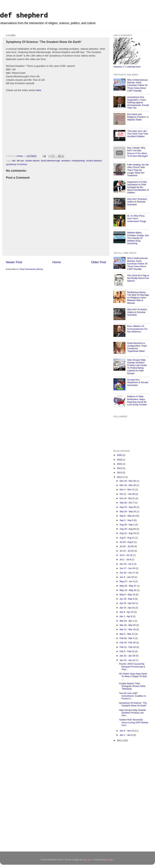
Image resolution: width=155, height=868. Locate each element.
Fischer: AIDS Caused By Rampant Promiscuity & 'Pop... (132, 666)
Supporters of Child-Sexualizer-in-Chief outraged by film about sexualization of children (138, 187)
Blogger (110, 860)
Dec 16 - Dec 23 (128, 485)
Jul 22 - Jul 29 (127, 546)
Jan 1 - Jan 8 (126, 735)
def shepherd (24, 16)
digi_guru (88, 860)
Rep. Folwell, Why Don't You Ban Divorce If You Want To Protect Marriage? (137, 152)
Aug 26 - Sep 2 (127, 525)
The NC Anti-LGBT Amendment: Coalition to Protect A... (133, 696)
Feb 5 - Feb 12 (127, 651)
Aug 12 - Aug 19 (128, 533)
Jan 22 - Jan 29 (128, 656)
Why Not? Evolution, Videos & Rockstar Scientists (137, 202)
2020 (120, 455)
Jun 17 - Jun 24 (128, 568)
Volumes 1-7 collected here (127, 67)
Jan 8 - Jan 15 (127, 731)
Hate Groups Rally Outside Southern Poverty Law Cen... (132, 713)
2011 (120, 740)
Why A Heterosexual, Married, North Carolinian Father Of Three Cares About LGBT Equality (137, 85)
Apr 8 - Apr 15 (127, 612)
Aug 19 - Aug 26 (128, 529)
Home (57, 262)
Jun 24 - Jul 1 (127, 564)
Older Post (99, 262)
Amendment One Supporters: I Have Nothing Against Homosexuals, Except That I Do (138, 103)
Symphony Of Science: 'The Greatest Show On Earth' (133, 704)
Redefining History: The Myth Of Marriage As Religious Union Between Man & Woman (138, 298)
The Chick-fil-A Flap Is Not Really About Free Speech (138, 278)
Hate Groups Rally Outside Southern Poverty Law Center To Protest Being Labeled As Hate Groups (137, 367)
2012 (120, 477)
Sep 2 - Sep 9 (127, 520)
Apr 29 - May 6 (127, 599)
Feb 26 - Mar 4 (127, 638)
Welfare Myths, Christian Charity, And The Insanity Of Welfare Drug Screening (138, 238)
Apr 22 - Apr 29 (127, 603)
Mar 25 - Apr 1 (127, 621)
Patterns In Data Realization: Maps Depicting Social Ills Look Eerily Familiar (137, 401)
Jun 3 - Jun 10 (127, 577)
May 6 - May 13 (128, 595)
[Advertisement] (127, 797)
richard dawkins (94, 161)
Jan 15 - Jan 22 (128, 660)
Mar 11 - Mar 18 (128, 629)
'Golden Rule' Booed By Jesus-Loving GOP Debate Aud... (134, 722)
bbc (14, 161)
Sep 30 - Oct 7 (127, 503)
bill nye (20, 161)
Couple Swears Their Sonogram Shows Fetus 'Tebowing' (132, 686)
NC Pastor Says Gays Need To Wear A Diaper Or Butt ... (133, 676)
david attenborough (50, 161)
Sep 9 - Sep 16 (127, 516)
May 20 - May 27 (128, 586)
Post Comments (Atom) (31, 269)
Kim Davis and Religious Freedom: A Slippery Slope (138, 117)
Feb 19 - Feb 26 (128, 643)
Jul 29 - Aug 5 (127, 542)
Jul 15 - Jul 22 (127, 551)
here (39, 90)
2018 (120, 460)
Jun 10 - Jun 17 (128, 573)
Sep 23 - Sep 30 (128, 507)
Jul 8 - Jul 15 (126, 555)
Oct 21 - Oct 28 (127, 494)
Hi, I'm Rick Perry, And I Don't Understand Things (137, 218)
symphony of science (16, 164)
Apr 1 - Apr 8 (126, 616)
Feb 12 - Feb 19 (128, 647)
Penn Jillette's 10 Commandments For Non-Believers (137, 329)
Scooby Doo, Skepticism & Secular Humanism (138, 382)
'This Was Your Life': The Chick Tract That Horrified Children (137, 134)
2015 (120, 464)
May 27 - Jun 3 (127, 581)
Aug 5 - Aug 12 (127, 538)
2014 (120, 468)
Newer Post (14, 262)
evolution (66, 161)
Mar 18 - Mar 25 (128, 625)
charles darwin (32, 161)
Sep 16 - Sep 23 (128, 511)
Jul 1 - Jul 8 (126, 559)
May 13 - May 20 (128, 590)
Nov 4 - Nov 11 (127, 490)
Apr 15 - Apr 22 (127, 608)
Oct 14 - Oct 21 (127, 498)
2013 (120, 473)
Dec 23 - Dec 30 (128, 481)
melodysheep (78, 161)
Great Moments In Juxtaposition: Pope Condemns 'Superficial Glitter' (137, 347)
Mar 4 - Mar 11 (127, 634)
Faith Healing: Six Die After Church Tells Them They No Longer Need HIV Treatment (138, 170)
